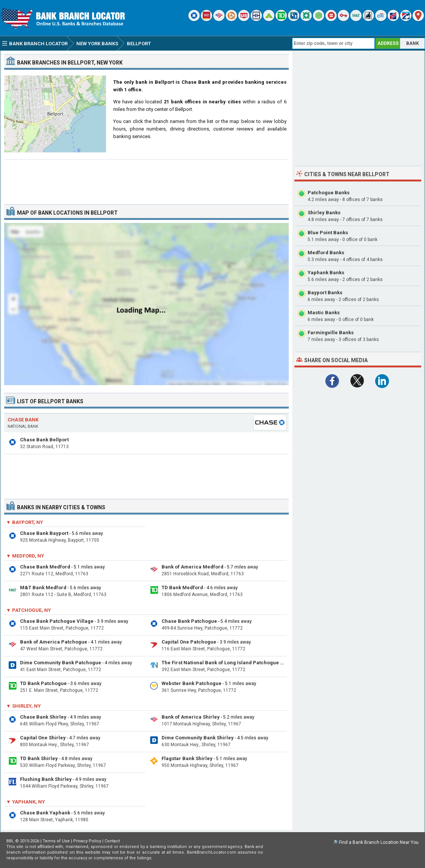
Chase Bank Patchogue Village (57, 621)
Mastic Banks (324, 313)
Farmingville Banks (331, 333)
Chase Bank (23, 420)
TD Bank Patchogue (43, 683)
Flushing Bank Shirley (46, 779)
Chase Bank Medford (45, 567)
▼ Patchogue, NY (28, 610)
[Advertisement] (146, 179)
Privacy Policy (87, 841)
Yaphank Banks (326, 273)
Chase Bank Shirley (43, 717)
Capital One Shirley (43, 738)
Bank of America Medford (192, 567)
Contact (112, 841)
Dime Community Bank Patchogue (61, 663)
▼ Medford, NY (25, 556)
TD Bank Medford (182, 588)
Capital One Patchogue (189, 642)
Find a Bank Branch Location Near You (379, 842)
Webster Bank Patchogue (192, 683)
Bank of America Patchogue (54, 642)
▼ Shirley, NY (23, 706)
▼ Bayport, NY (25, 522)
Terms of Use (56, 841)
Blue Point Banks (328, 233)
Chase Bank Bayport (44, 533)
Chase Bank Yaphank (45, 813)
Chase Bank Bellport (44, 440)
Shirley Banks (324, 213)
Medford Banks (326, 253)
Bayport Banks (325, 293)
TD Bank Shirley (39, 758)
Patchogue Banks (329, 193)
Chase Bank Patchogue (189, 621)
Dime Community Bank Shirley (198, 738)
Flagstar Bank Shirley (187, 758)
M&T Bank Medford (43, 588)
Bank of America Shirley (191, 717)
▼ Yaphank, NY (25, 802)
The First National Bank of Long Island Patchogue (220, 663)
